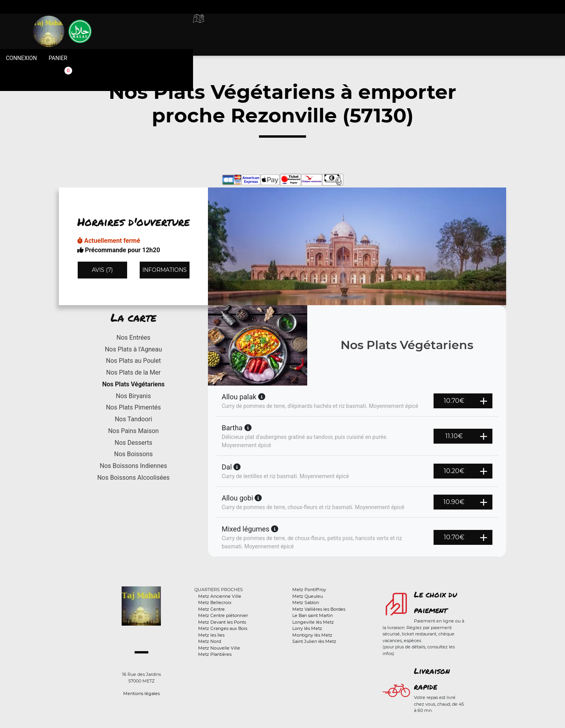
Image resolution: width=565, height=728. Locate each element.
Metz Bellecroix (215, 602)
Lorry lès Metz (307, 628)
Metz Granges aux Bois (223, 628)
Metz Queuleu (308, 596)
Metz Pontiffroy (309, 590)
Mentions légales (141, 693)
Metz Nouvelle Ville (219, 648)
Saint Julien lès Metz (314, 641)
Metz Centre (211, 609)
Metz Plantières (215, 654)
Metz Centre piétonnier (223, 615)
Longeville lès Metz (313, 622)
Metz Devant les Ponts (222, 622)
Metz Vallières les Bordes (319, 609)
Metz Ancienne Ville (220, 596)
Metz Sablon (306, 602)
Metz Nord (210, 641)
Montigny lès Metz (312, 635)
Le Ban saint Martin (313, 615)
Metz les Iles (211, 635)
